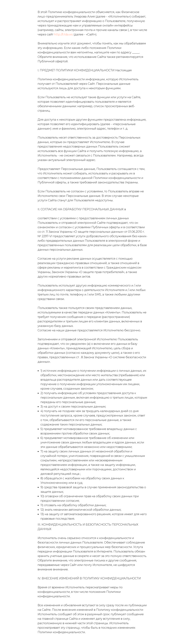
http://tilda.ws (63, 34)
